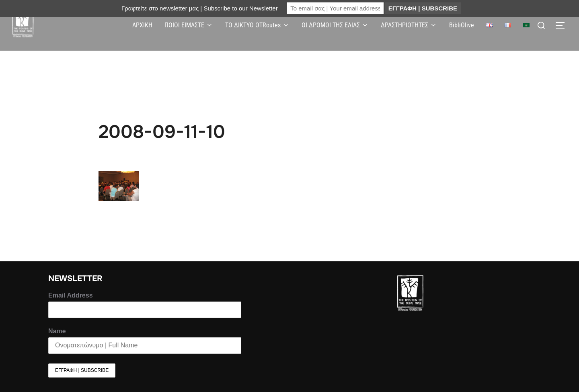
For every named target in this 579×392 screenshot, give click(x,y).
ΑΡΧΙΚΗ (142, 25)
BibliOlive (462, 25)
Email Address (71, 295)
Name (57, 331)
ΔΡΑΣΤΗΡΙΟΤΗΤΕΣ (409, 25)
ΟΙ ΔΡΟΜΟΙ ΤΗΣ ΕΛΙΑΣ (335, 25)
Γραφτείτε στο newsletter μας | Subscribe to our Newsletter (200, 8)
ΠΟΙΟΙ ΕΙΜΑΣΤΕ (189, 25)
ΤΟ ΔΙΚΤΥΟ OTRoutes (257, 25)
